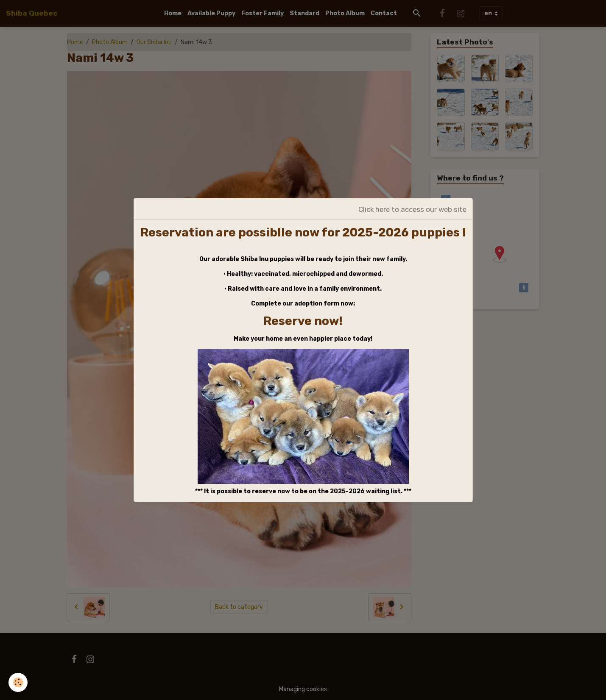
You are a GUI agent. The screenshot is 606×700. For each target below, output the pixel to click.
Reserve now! (303, 321)
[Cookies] (18, 682)
